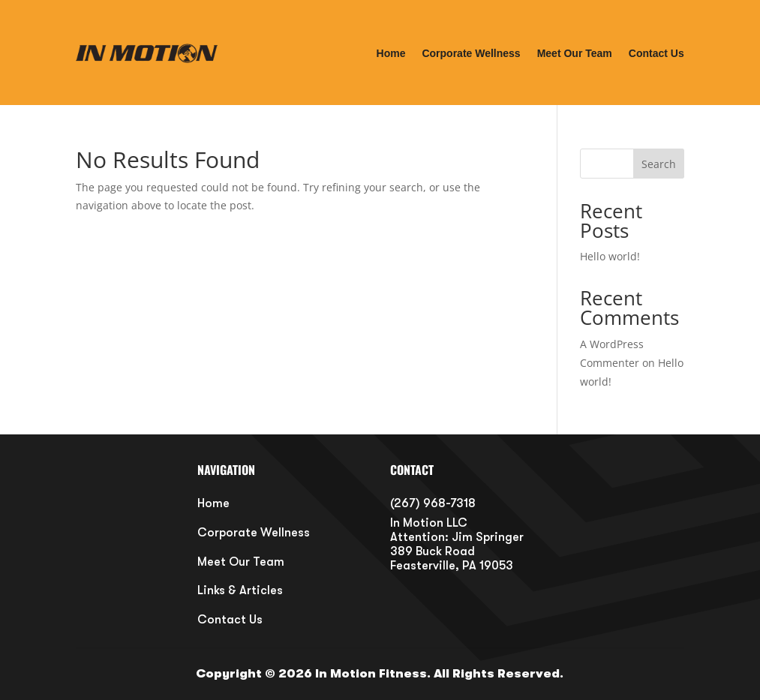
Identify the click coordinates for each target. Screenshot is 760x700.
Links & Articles (240, 590)
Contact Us (656, 53)
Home (391, 53)
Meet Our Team (575, 53)
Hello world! (610, 256)
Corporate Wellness (471, 53)
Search (659, 164)
